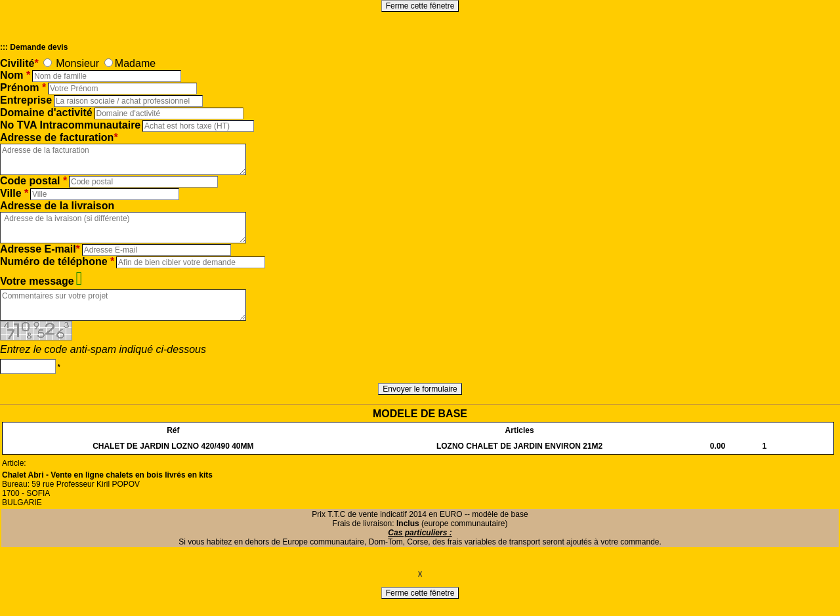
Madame (135, 63)
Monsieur (77, 63)
